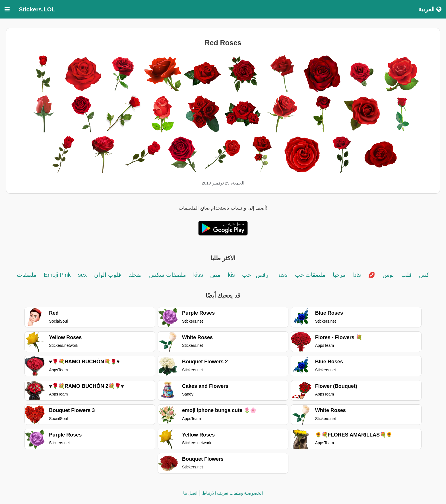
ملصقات (28, 275)
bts (357, 275)
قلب (407, 275)
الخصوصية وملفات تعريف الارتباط (233, 493)
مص (215, 275)
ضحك (135, 275)
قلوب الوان (108, 275)
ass (283, 275)
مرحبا (339, 275)
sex (82, 275)
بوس (388, 275)
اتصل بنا (190, 493)
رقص (262, 275)
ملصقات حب (310, 275)
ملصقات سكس (167, 275)
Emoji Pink (58, 275)
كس (424, 275)
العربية (430, 9)
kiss (199, 275)
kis (231, 275)
